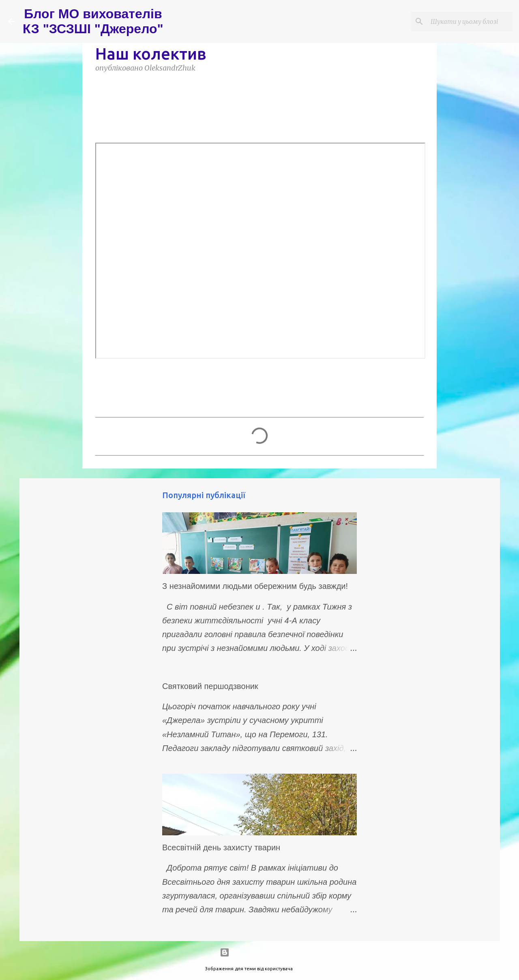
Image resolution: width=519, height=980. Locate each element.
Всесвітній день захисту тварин (221, 847)
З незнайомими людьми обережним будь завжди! (255, 586)
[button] (100, 87)
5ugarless (304, 969)
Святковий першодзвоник (210, 686)
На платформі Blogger (259, 952)
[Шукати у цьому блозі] (470, 21)
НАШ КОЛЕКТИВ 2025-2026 (262, 111)
